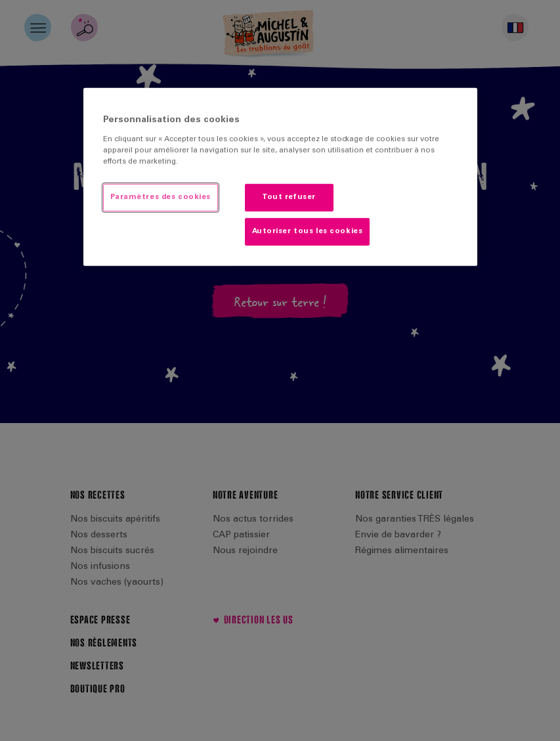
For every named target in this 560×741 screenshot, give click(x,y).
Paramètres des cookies (161, 197)
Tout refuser (289, 197)
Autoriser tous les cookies (308, 232)
